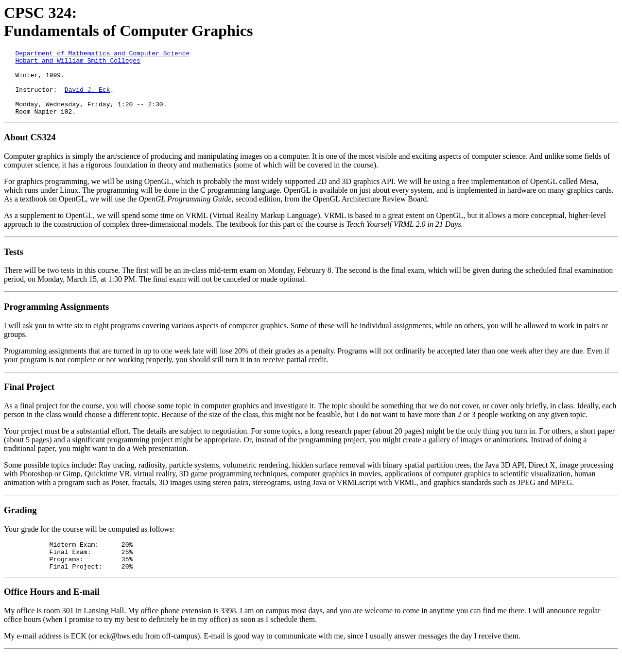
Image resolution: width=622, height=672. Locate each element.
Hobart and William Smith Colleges (78, 63)
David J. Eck (87, 98)
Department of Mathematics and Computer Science (102, 54)
